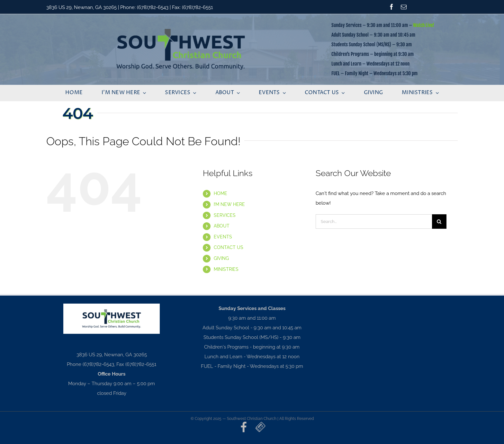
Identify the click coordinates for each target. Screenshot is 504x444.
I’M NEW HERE (229, 204)
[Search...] (374, 222)
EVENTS (223, 237)
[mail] (404, 7)
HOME (221, 193)
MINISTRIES (226, 269)
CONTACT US (229, 247)
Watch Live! (424, 25)
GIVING (221, 258)
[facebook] (392, 7)
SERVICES (225, 215)
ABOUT (222, 226)
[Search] (439, 222)
